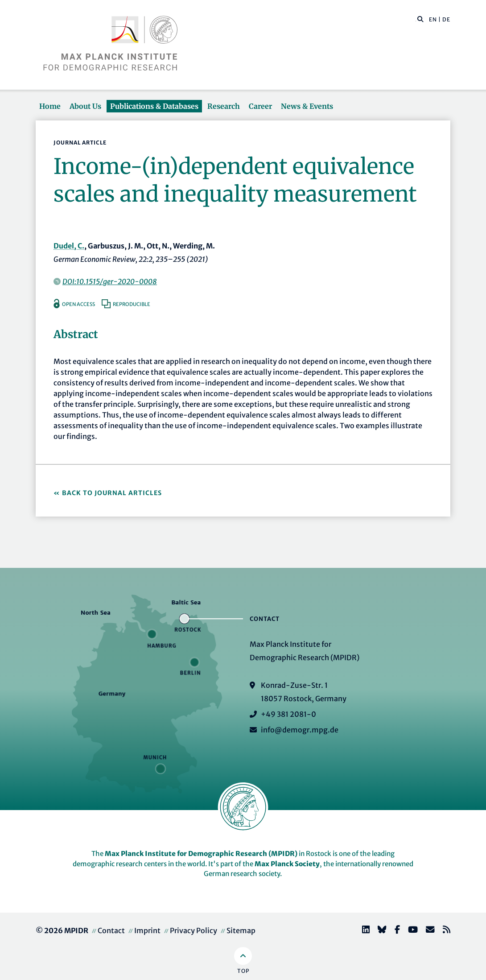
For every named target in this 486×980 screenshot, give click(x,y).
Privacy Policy (194, 930)
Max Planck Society (287, 864)
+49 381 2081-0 (288, 714)
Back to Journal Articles (112, 493)
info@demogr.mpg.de (300, 730)
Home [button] (50, 106)
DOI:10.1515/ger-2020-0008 (110, 281)
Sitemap (241, 930)
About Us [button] (85, 106)
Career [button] (260, 106)
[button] (420, 19)
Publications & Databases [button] (154, 106)
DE (446, 19)
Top (243, 971)
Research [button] (224, 106)
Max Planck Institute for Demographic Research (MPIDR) (201, 854)
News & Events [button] (307, 106)
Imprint (147, 930)
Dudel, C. (69, 246)
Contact (111, 930)
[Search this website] (416, 20)
